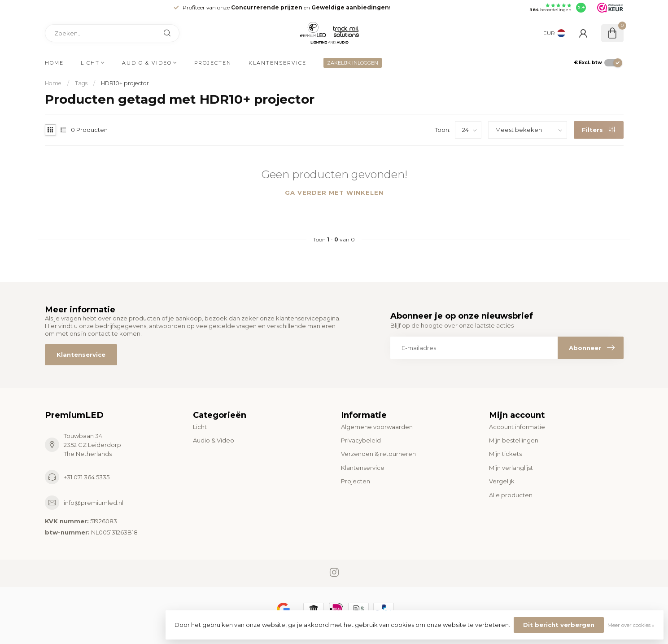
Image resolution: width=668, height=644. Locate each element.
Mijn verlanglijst (511, 468)
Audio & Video (147, 63)
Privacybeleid (361, 440)
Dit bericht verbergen (559, 625)
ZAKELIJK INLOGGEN (353, 63)
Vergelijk (502, 481)
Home (54, 63)
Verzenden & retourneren (378, 454)
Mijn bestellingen (514, 440)
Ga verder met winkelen (334, 193)
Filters (598, 130)
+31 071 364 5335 (87, 477)
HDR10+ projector (125, 83)
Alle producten (511, 495)
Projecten (213, 63)
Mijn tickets (505, 454)
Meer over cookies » (631, 625)
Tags (81, 83)
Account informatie (517, 427)
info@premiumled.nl (94, 503)
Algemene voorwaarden (377, 427)
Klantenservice (277, 63)
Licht (90, 63)
